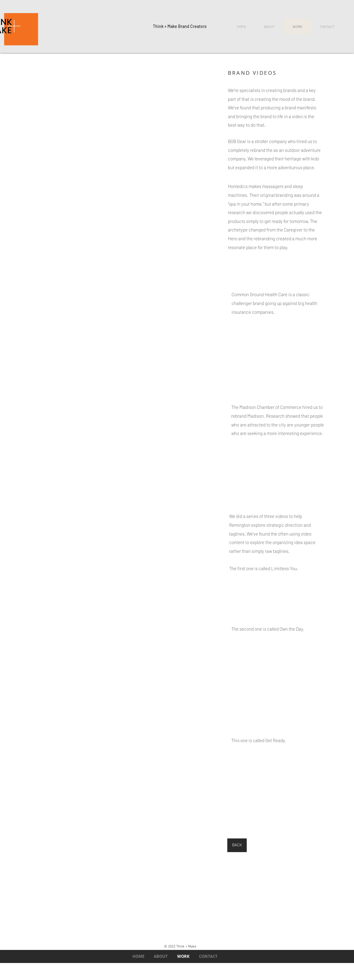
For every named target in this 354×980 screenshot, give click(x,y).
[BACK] (237, 845)
